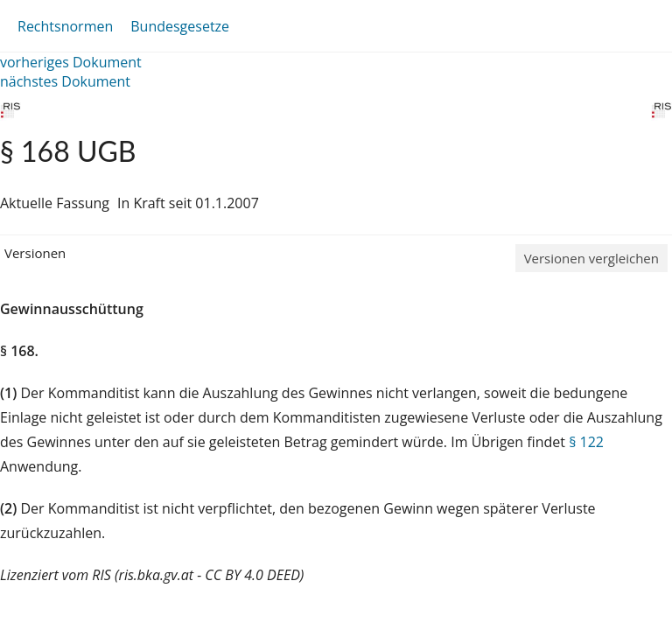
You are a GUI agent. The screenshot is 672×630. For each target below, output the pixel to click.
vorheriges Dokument (71, 62)
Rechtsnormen (65, 26)
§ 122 (586, 442)
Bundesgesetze (180, 26)
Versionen (35, 253)
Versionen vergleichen (591, 258)
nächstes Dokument (65, 81)
